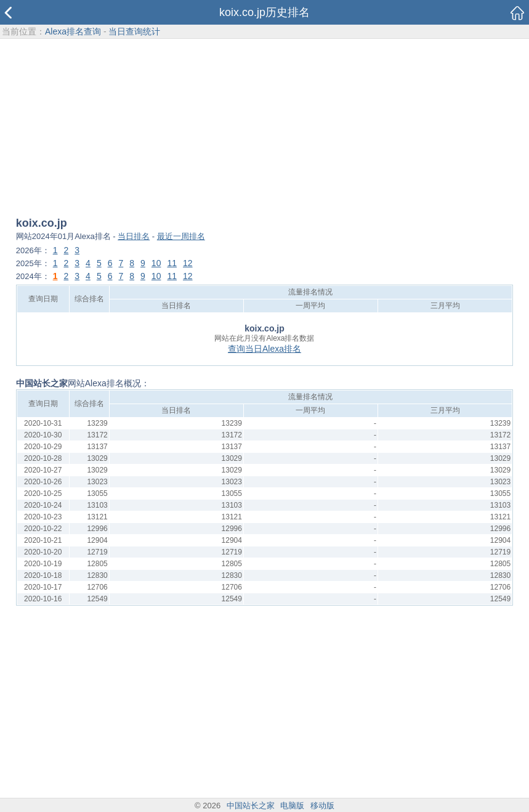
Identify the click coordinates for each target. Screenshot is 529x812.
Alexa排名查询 (73, 31)
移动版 (322, 806)
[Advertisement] (264, 129)
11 (172, 263)
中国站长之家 (251, 806)
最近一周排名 (181, 236)
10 (156, 263)
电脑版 (292, 806)
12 (188, 263)
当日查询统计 (134, 31)
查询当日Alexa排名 (264, 349)
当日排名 (134, 236)
